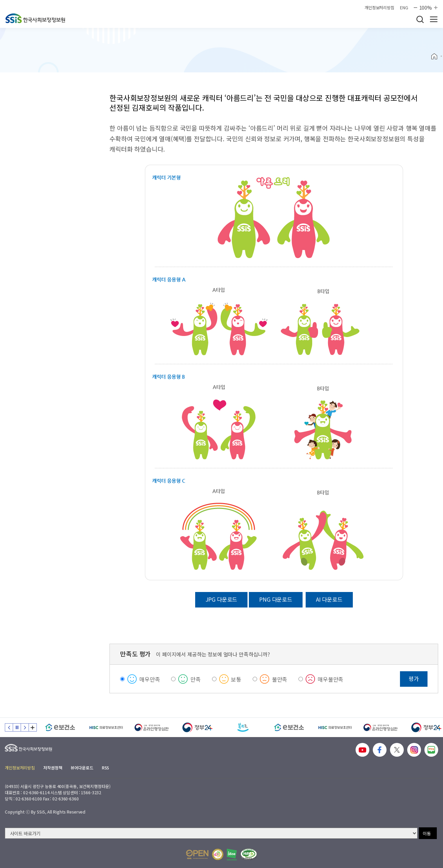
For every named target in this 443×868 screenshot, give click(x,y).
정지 (17, 727)
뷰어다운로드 (82, 768)
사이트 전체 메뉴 (434, 19)
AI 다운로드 (329, 599)
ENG (404, 8)
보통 (236, 679)
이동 (427, 833)
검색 (420, 19)
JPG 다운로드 (221, 599)
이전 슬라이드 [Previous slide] (9, 727)
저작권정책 (53, 768)
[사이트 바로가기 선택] (211, 833)
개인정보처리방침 (379, 8)
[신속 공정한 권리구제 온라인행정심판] (152, 727)
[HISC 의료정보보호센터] (106, 727)
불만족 (280, 679)
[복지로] (243, 727)
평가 (414, 678)
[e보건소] (60, 727)
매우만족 (150, 679)
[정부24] (197, 727)
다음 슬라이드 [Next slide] (25, 727)
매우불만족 (330, 679)
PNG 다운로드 (276, 599)
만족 (196, 679)
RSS (106, 768)
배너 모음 (33, 727)
